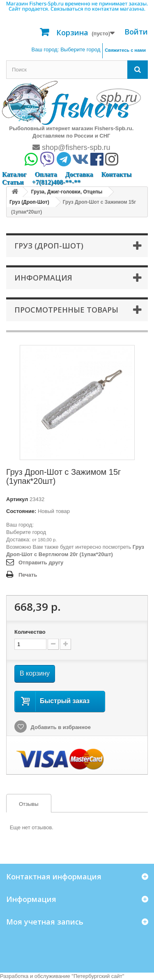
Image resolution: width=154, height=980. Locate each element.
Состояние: (21, 511)
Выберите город (26, 532)
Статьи (13, 182)
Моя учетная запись (45, 922)
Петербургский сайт (98, 976)
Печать (28, 575)
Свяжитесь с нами (125, 50)
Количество (30, 632)
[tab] (29, 803)
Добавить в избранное (60, 727)
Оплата (46, 174)
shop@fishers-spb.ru (71, 147)
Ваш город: (66, 49)
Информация (43, 278)
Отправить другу (41, 562)
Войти (136, 32)
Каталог (14, 174)
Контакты (116, 174)
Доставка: (18, 539)
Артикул (17, 499)
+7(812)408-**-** (56, 182)
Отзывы (23, 804)
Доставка (79, 174)
